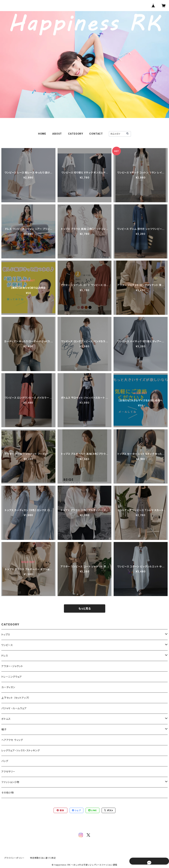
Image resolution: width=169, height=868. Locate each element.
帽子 (4, 729)
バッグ (5, 761)
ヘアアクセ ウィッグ (12, 740)
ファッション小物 (10, 782)
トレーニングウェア (12, 677)
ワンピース (7, 645)
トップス (6, 635)
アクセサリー (8, 772)
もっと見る (85, 608)
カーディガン (8, 687)
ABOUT (57, 134)
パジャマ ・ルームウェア (14, 708)
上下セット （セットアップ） (16, 698)
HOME (42, 134)
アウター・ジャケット (12, 666)
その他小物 (8, 793)
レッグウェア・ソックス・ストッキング (21, 750)
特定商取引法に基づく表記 (43, 858)
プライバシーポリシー (14, 858)
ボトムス (6, 719)
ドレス (5, 656)
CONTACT (96, 134)
